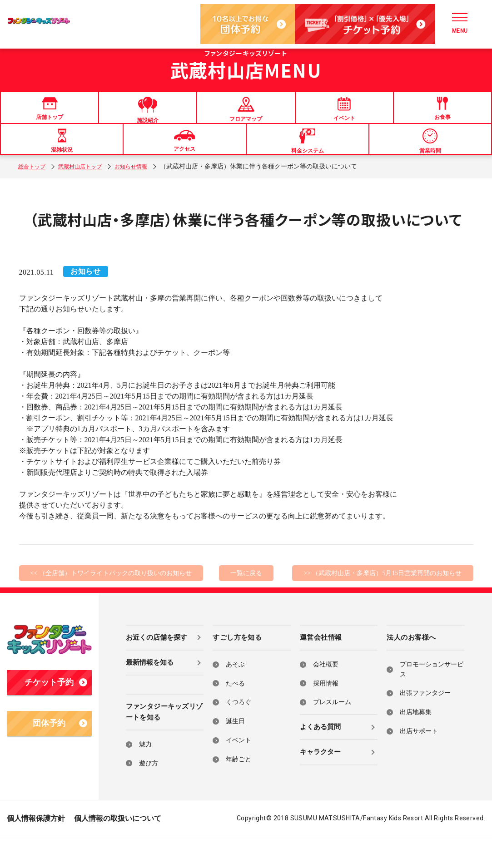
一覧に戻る (246, 604)
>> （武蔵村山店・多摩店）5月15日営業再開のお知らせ (383, 604)
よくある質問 (320, 758)
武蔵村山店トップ (88, 198)
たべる (235, 715)
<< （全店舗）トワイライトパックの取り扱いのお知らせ (111, 604)
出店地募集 (416, 743)
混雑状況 (62, 162)
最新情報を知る (150, 694)
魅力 (145, 776)
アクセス (184, 162)
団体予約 (60, 755)
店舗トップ (50, 116)
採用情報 (326, 715)
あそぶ (235, 696)
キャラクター (320, 784)
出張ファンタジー (425, 725)
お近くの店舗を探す (157, 669)
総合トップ (34, 198)
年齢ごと (239, 791)
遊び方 (149, 795)
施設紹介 (148, 117)
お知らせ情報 (145, 198)
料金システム (308, 163)
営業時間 (430, 163)
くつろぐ (239, 734)
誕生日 (235, 752)
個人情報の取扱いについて (118, 850)
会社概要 (326, 696)
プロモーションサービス (432, 701)
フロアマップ (246, 116)
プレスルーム (332, 734)
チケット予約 (56, 714)
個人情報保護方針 (36, 850)
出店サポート (419, 762)
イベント (344, 116)
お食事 (442, 116)
